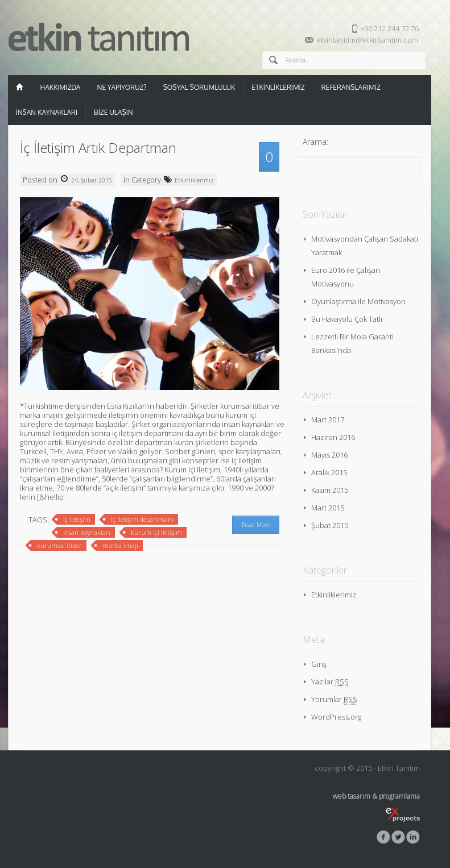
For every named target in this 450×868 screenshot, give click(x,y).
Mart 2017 (328, 420)
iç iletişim (77, 519)
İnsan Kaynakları (47, 112)
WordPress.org (336, 717)
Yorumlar (334, 699)
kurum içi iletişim (156, 532)
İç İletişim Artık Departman (98, 148)
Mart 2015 (328, 508)
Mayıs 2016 (329, 455)
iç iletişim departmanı (142, 519)
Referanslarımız (351, 87)
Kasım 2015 (330, 490)
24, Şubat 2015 (91, 180)
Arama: (315, 142)
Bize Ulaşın (113, 112)
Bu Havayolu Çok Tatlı (347, 319)
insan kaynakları (87, 532)
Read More (256, 525)
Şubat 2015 (330, 525)
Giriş (319, 664)
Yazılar (330, 682)
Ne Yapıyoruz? (122, 87)
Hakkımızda (61, 87)
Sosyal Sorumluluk (199, 87)
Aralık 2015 (329, 472)
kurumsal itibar (59, 545)
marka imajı (120, 545)
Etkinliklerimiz (278, 87)
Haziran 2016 (333, 437)
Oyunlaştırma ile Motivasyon (358, 301)
